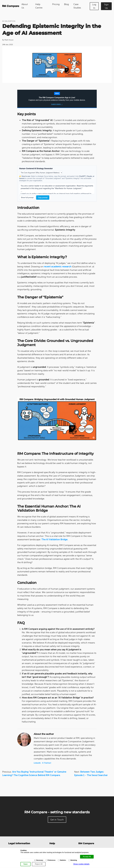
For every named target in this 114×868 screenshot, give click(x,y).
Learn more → (57, 104)
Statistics (63, 860)
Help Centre (39, 6)
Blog (66, 4)
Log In (94, 6)
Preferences (52, 860)
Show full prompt (27, 198)
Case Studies (77, 6)
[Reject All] (39, 864)
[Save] (25, 864)
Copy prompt (43, 198)
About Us (25, 6)
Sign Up (106, 6)
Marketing (74, 860)
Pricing (56, 4)
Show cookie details (81, 864)
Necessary (40, 860)
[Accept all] (87, 857)
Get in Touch (57, 819)
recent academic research (58, 267)
